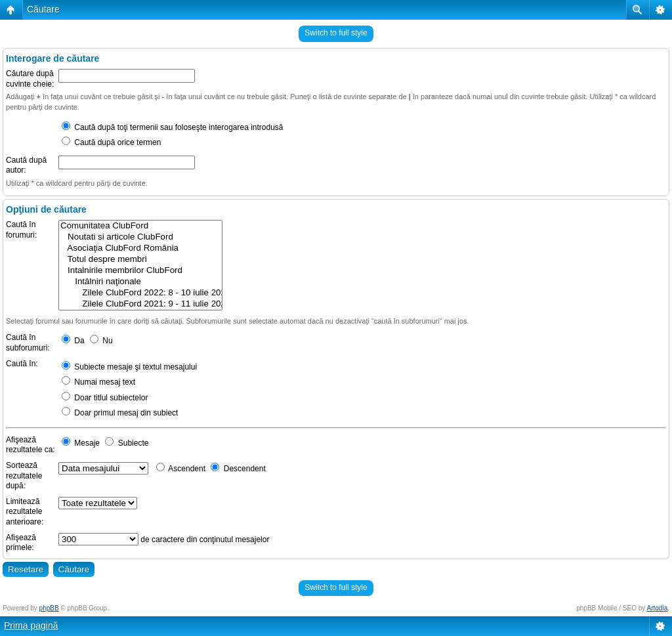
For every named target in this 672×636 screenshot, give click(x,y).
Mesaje (81, 443)
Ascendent (181, 469)
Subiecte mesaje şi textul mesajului (129, 367)
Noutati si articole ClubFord (140, 237)
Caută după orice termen (111, 142)
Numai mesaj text (98, 382)
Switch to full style (336, 33)
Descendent (238, 469)
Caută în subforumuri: (28, 343)
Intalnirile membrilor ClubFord (140, 271)
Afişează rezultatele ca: (31, 445)
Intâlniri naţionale (140, 282)
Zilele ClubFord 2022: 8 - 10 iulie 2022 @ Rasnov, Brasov (140, 293)
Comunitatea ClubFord (140, 226)
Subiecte (127, 443)
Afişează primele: (21, 543)
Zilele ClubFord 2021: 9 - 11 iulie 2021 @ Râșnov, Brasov (140, 304)
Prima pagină (31, 625)
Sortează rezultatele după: (24, 476)
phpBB (49, 608)
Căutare (43, 9)
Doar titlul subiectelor (105, 398)
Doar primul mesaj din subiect (120, 413)
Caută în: (22, 364)
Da (73, 341)
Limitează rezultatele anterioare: (25, 512)
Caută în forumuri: (21, 230)
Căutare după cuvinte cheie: (30, 79)
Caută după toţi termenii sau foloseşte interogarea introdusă (173, 127)
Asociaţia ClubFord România (140, 248)
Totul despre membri (140, 260)
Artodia (658, 608)
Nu (101, 341)
